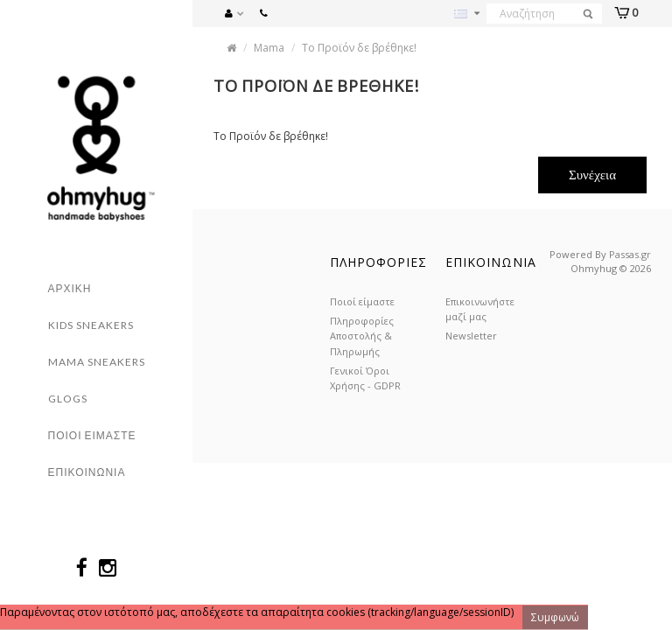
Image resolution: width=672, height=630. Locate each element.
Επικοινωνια (87, 472)
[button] (239, 12)
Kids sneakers (91, 325)
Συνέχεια (592, 174)
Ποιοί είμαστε (362, 301)
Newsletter (471, 336)
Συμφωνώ (555, 617)
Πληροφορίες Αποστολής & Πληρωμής (362, 336)
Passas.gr (630, 254)
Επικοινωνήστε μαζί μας (480, 309)
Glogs (68, 399)
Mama (269, 48)
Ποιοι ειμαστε (92, 435)
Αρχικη (70, 288)
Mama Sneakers (97, 362)
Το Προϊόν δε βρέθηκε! (359, 48)
